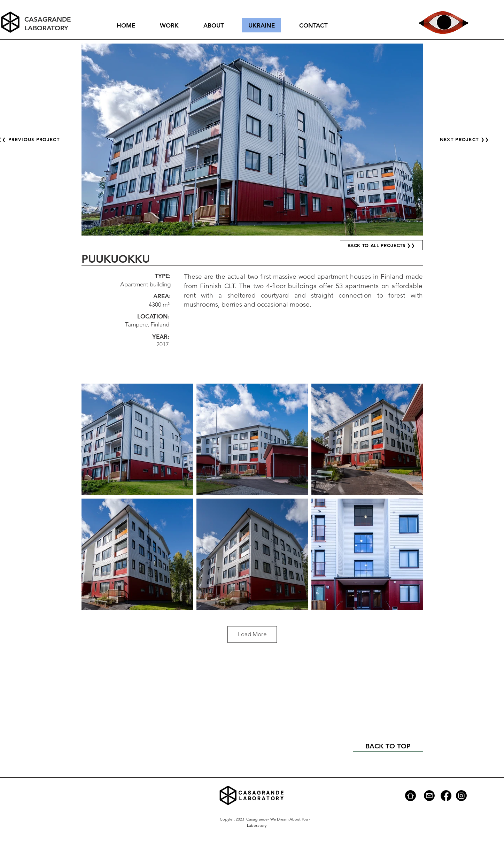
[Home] (410, 796)
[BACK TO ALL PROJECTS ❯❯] (381, 245)
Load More (252, 634)
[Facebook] (446, 796)
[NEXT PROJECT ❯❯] (465, 139)
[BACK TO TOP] (388, 746)
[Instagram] (461, 796)
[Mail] (429, 796)
